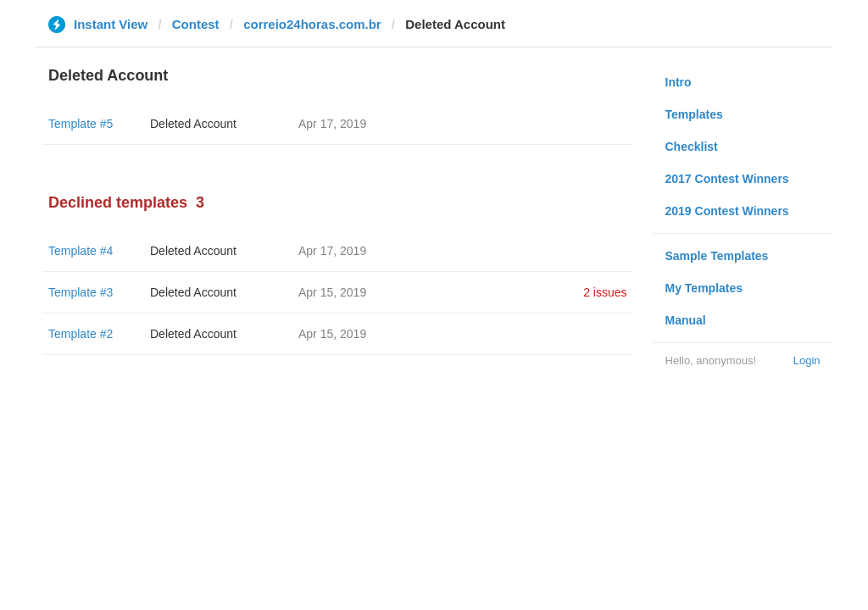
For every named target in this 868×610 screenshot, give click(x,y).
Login (807, 360)
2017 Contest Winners (727, 179)
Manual (686, 320)
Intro (679, 82)
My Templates (704, 288)
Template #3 (81, 292)
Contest (196, 24)
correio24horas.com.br (312, 24)
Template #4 (81, 251)
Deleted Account (193, 124)
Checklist (692, 147)
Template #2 (81, 334)
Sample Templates (717, 256)
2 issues (605, 292)
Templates (694, 114)
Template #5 (81, 124)
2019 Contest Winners (727, 211)
